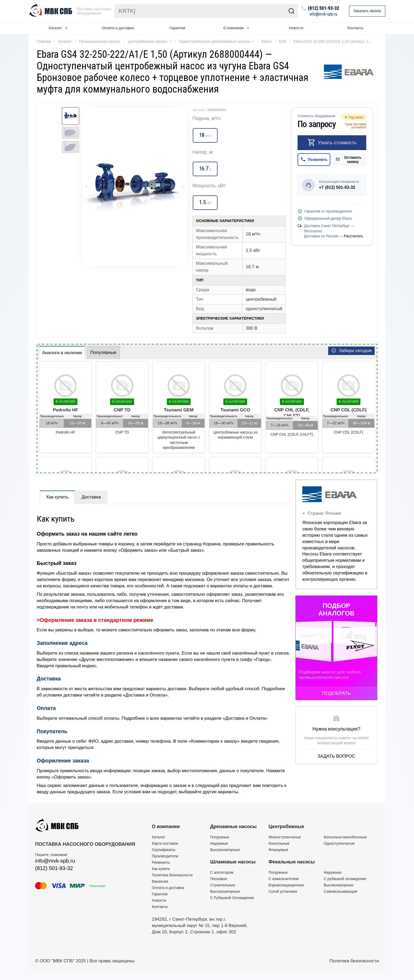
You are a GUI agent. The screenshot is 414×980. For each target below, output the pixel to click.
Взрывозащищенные (286, 885)
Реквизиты (161, 862)
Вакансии (160, 881)
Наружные (219, 843)
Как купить (57, 497)
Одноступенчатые (339, 843)
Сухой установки (283, 891)
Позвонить (314, 159)
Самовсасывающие (340, 891)
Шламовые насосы (233, 862)
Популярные (103, 352)
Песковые (219, 879)
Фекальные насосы (292, 862)
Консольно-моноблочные (345, 837)
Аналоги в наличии (62, 353)
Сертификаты (164, 850)
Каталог (159, 837)
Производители (165, 856)
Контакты (355, 28)
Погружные (220, 837)
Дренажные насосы (233, 827)
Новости (296, 28)
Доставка (91, 497)
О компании (166, 827)
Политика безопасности (172, 875)
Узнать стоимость (332, 142)
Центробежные (286, 827)
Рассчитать (353, 236)
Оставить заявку (349, 160)
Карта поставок (165, 843)
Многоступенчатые (285, 837)
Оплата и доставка (118, 28)
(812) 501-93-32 (323, 8)
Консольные (279, 843)
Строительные (223, 885)
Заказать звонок (367, 11)
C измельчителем (284, 879)
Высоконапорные (225, 850)
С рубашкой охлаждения (345, 879)
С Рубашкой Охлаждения (232, 898)
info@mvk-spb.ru (323, 14)
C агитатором (222, 872)
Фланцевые (278, 850)
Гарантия (177, 28)
